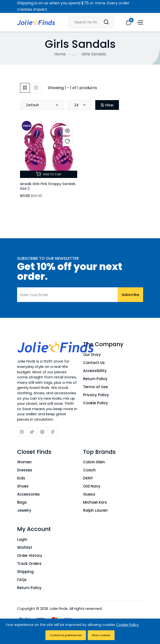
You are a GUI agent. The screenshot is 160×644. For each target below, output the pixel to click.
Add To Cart (49, 174)
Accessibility (95, 371)
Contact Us (94, 363)
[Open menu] (139, 22)
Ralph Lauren (95, 510)
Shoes (23, 486)
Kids (21, 478)
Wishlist (25, 547)
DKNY (88, 478)
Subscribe (130, 295)
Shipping (25, 572)
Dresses (25, 470)
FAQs (22, 580)
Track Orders (29, 564)
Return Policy (95, 379)
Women (24, 462)
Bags (22, 502)
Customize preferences (66, 635)
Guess (89, 494)
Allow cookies (101, 635)
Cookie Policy (96, 403)
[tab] (25, 88)
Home (60, 54)
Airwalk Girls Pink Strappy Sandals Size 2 (48, 186)
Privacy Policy (96, 395)
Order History (30, 556)
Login (22, 539)
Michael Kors (95, 502)
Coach (89, 470)
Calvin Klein (94, 462)
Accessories (28, 494)
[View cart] (128, 22)
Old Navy (92, 486)
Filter (107, 105)
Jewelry (24, 510)
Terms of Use (95, 387)
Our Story (92, 355)
